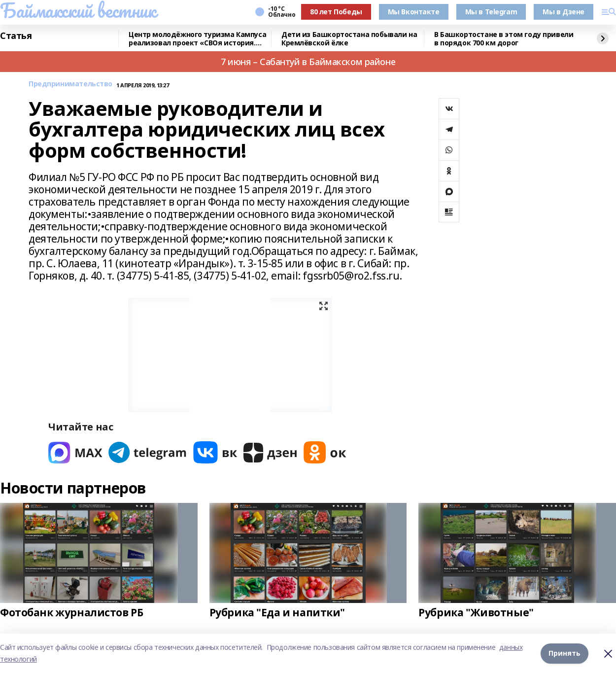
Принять (565, 653)
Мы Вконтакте (414, 12)
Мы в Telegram (491, 12)
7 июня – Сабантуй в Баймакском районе (308, 62)
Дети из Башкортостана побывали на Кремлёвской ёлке (349, 39)
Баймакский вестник (78, 10)
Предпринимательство (70, 84)
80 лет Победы (336, 12)
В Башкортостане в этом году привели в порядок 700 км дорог (504, 39)
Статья (16, 36)
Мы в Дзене (564, 12)
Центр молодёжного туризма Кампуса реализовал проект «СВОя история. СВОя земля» (197, 39)
